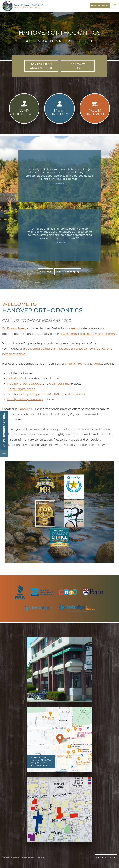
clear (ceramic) (60, 384)
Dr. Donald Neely (14, 328)
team (75, 328)
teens (82, 364)
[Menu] (115, 4)
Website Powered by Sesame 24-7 (19, 857)
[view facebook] (74, 272)
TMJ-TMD (53, 394)
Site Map (41, 857)
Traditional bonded (20, 384)
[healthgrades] (44, 766)
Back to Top (106, 857)
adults (98, 364)
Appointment (41, 66)
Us (78, 66)
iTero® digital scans (21, 389)
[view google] (78, 272)
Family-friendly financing (25, 399)
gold (38, 384)
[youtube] (38, 766)
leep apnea (77, 394)
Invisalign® (15, 378)
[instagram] (47, 766)
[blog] (41, 766)
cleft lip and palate (32, 394)
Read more (45, 272)
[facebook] (32, 766)
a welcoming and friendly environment (88, 334)
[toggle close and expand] (4, 453)
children (71, 364)
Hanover (24, 409)
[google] (35, 766)
